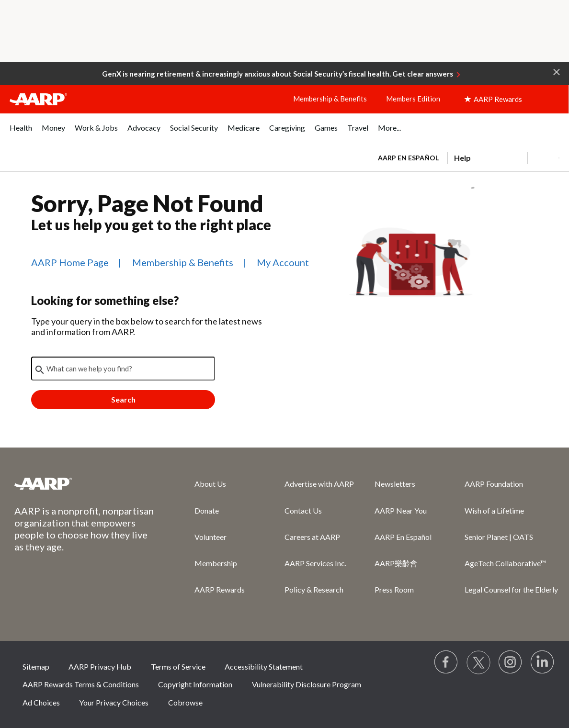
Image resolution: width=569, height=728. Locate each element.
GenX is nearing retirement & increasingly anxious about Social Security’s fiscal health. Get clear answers (278, 74)
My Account (283, 262)
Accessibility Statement (264, 666)
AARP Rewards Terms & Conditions (81, 684)
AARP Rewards (220, 589)
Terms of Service (178, 666)
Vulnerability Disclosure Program (307, 684)
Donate (207, 510)
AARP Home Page (70, 262)
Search (123, 399)
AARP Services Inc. (315, 563)
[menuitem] (21, 133)
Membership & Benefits (330, 99)
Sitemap (36, 666)
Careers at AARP (312, 537)
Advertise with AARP (319, 484)
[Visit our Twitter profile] (478, 662)
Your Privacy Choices (114, 702)
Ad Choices (41, 702)
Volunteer (211, 537)
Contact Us (303, 510)
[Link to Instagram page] (511, 662)
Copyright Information (195, 684)
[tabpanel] (464, 157)
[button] (557, 71)
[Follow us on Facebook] (446, 662)
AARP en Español (408, 158)
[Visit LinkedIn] (543, 662)
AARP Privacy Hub (100, 666)
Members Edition (413, 99)
